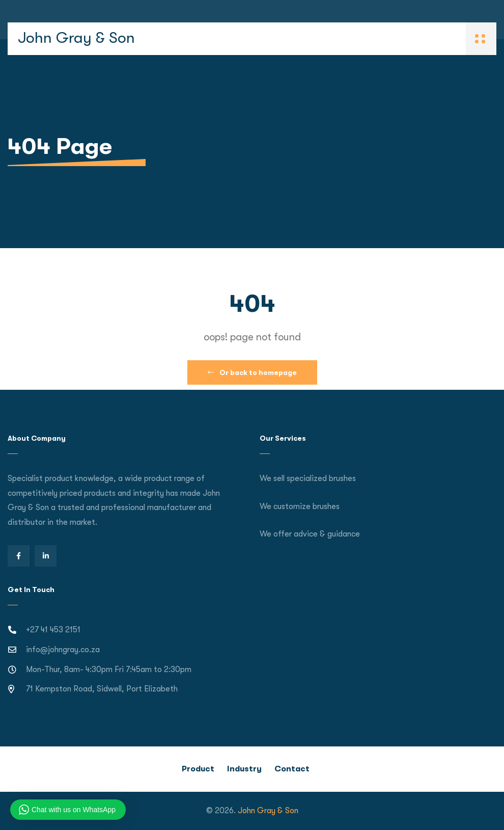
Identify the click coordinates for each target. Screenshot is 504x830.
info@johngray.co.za (63, 650)
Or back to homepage (252, 372)
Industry (244, 769)
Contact (292, 769)
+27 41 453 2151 (53, 630)
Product (198, 769)
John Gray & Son (76, 38)
